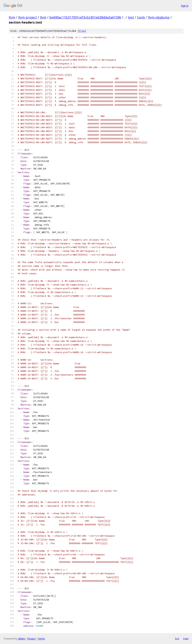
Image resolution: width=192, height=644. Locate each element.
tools (141, 17)
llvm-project (28, 17)
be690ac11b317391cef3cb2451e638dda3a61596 (85, 17)
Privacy (31, 639)
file (82, 31)
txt (177, 638)
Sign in (185, 6)
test (131, 17)
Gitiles (21, 639)
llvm (12, 17)
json (186, 638)
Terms (41, 639)
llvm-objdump (159, 17)
